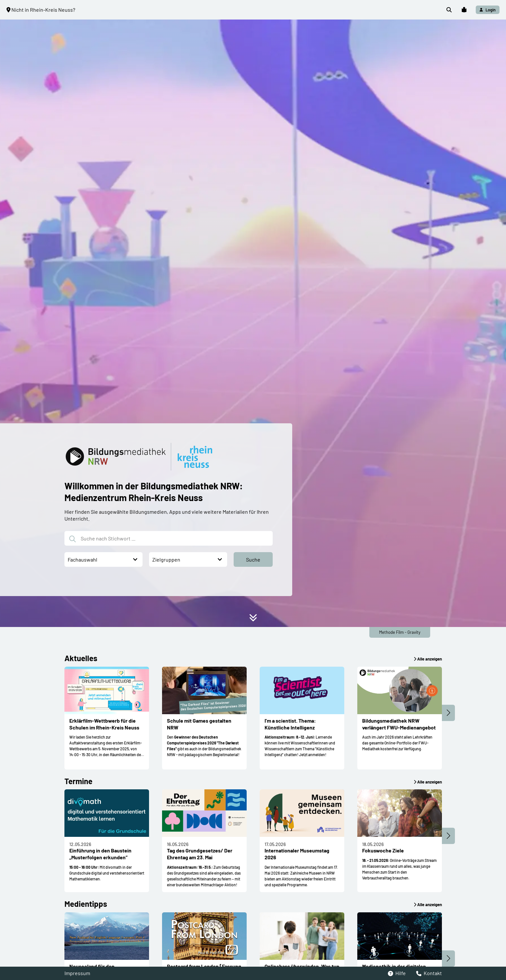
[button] (449, 10)
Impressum (77, 973)
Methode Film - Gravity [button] (400, 632)
